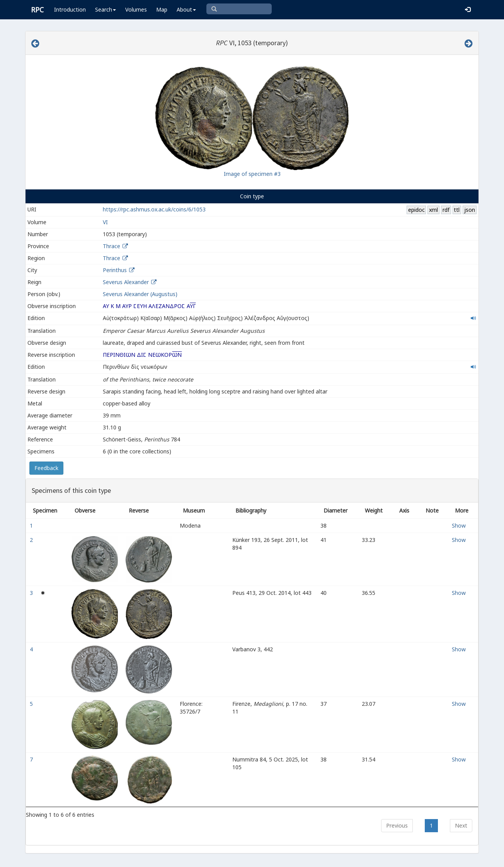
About (186, 9)
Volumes (136, 9)
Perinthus (115, 270)
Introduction (70, 9)
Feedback (46, 468)
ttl (457, 210)
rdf (446, 210)
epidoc (416, 210)
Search (106, 9)
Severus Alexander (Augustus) (140, 294)
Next (461, 825)
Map (162, 9)
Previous (397, 825)
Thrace (112, 246)
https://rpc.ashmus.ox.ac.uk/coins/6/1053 (154, 209)
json (470, 210)
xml (433, 210)
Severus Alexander (126, 282)
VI (105, 222)
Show (459, 525)
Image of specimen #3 (252, 174)
